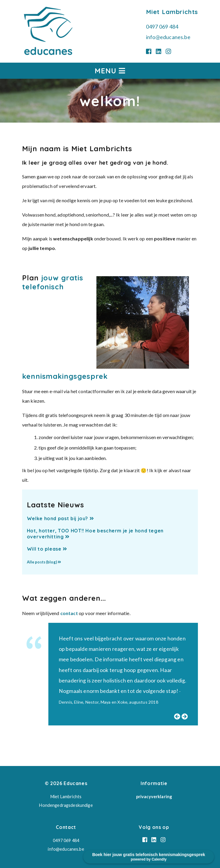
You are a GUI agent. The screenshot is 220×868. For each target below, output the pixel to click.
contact (69, 613)
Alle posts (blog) (44, 562)
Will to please (47, 549)
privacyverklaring (154, 797)
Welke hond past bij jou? (60, 518)
